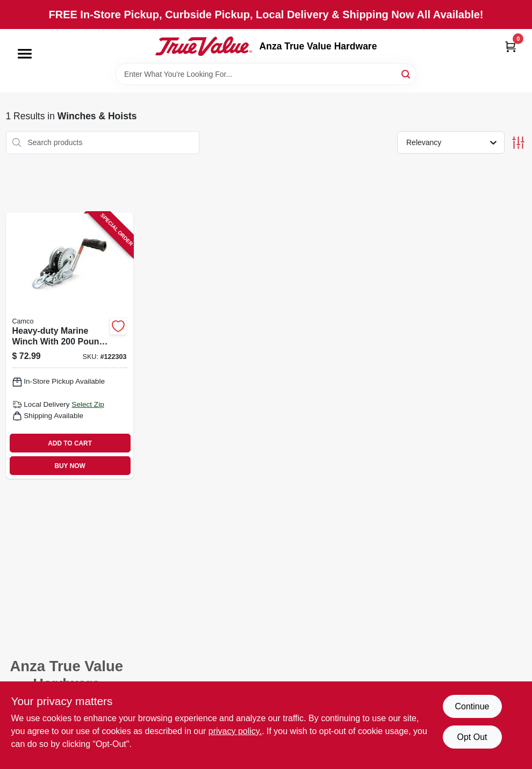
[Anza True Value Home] (204, 46)
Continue (472, 706)
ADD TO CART (70, 443)
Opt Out (472, 737)
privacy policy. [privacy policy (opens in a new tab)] (235, 731)
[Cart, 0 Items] (511, 46)
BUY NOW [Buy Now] (70, 466)
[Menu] (25, 54)
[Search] (407, 73)
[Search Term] (266, 74)
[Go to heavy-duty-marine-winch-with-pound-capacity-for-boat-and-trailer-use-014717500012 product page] (70, 346)
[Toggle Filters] (518, 143)
